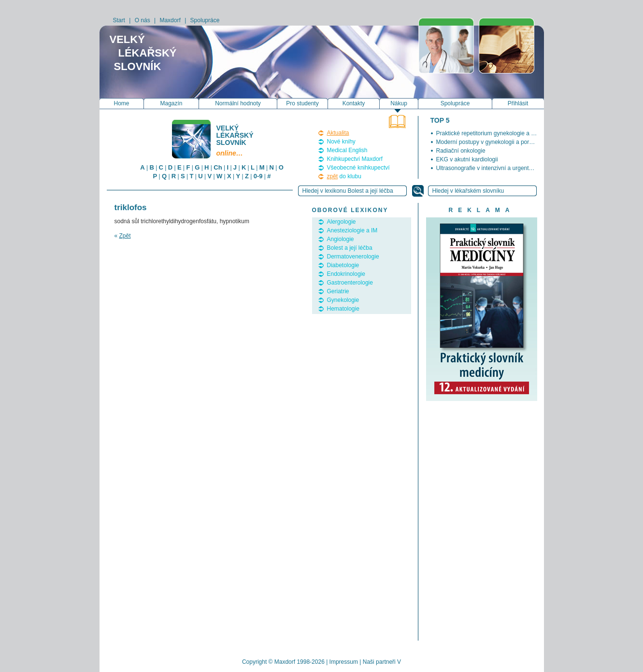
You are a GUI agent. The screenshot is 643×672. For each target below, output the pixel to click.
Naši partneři (379, 662)
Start (119, 20)
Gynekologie (343, 300)
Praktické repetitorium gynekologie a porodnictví (498, 133)
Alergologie (342, 222)
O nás (143, 20)
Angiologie (341, 239)
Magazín (171, 103)
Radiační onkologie (461, 151)
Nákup (399, 103)
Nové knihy (341, 142)
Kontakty (354, 103)
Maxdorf (170, 20)
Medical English (347, 150)
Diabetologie (343, 265)
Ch (218, 167)
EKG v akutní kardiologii (467, 159)
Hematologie (343, 309)
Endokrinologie (346, 274)
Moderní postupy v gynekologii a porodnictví (493, 142)
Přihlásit (518, 103)
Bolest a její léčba (350, 248)
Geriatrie (338, 291)
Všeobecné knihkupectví (358, 168)
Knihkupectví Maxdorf (355, 159)
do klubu (344, 176)
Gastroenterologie (350, 283)
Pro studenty (302, 103)
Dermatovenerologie (353, 257)
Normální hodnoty (238, 103)
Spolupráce (205, 20)
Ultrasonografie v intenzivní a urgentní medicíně (498, 168)
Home (121, 103)
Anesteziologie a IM (352, 230)
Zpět (125, 236)
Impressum (344, 662)
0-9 (258, 176)
